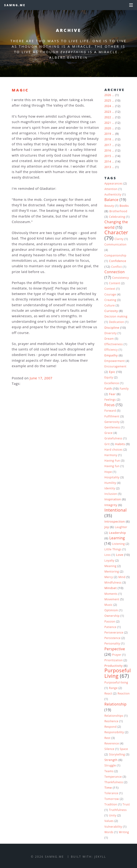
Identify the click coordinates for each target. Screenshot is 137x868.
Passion (110, 621)
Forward (110, 411)
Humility (110, 483)
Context (110, 289)
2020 (108, 128)
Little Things (113, 549)
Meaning (110, 566)
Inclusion (111, 494)
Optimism (111, 610)
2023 (108, 112)
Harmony (111, 455)
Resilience (111, 721)
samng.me (15, 5)
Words (109, 832)
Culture (110, 305)
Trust (126, 804)
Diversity (110, 333)
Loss (108, 555)
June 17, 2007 (41, 378)
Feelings (110, 400)
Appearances (113, 183)
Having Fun (112, 461)
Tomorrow (112, 799)
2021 (108, 123)
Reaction (124, 693)
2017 (108, 145)
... (113, 95)
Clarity (119, 239)
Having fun (112, 466)
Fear (112, 394)
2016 (108, 150)
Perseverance (114, 632)
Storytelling (117, 754)
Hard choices (113, 450)
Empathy (111, 355)
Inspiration (113, 499)
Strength (111, 760)
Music (108, 605)
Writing (124, 832)
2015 (108, 156)
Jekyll (100, 857)
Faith (108, 389)
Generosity (112, 422)
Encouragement (115, 366)
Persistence (112, 638)
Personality (112, 643)
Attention (111, 189)
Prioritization (114, 660)
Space (124, 749)
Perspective (115, 649)
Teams (109, 771)
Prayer (117, 655)
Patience (110, 627)
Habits (120, 444)
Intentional (116, 510)
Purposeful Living (118, 673)
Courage (110, 294)
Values (109, 821)
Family (124, 389)
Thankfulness (114, 782)
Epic (112, 372)
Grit (107, 444)
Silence (109, 749)
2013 (108, 167)
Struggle (110, 765)
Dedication (117, 322)
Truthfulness (118, 810)
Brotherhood (118, 211)
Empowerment (115, 361)
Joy (107, 527)
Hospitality (112, 477)
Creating (110, 300)
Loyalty (109, 561)
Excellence (112, 383)
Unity (113, 815)
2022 (108, 117)
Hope (108, 472)
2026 (108, 95)
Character (116, 232)
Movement (112, 599)
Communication (115, 244)
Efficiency (111, 350)
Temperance (113, 777)
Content (115, 283)
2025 (108, 100)
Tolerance (111, 793)
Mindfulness (113, 583)
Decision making (116, 316)
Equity (109, 377)
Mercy (109, 577)
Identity (110, 488)
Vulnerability (113, 827)
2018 (108, 139)
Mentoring (112, 572)
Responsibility (114, 732)
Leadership (117, 533)
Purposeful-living (116, 682)
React (108, 693)
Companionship (115, 255)
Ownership (112, 616)
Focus (110, 405)
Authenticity (113, 194)
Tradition (111, 804)
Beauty (109, 206)
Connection (115, 272)
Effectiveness (114, 344)
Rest (107, 738)
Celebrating (117, 217)
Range (113, 688)
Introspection (115, 521)
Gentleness (112, 427)
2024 (108, 106)
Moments (111, 594)
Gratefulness (113, 438)
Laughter (121, 527)
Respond (110, 727)
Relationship (116, 704)
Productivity (114, 666)
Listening (119, 544)
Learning (117, 538)
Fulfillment (112, 416)
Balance (111, 200)
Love (120, 555)
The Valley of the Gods (65, 105)
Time (108, 788)
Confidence (118, 261)
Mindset (111, 588)
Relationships (114, 716)
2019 (108, 134)
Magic (20, 90)
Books (124, 206)
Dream (109, 339)
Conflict (117, 267)
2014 (108, 161)
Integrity (111, 505)
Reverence (112, 743)
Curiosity (111, 311)
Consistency (121, 278)
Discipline (112, 328)
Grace (109, 433)
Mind (122, 577)
